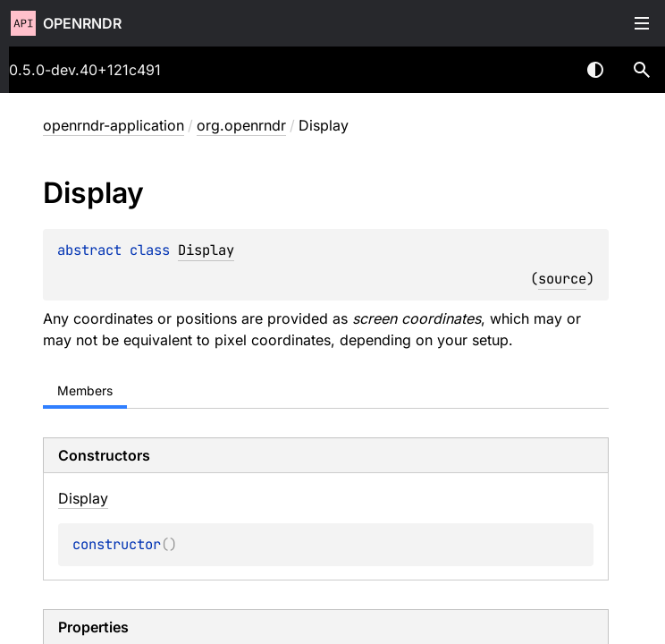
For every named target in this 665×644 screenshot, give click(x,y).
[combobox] (549, 70)
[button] (642, 70)
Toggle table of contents (642, 23)
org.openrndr (241, 125)
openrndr (82, 23)
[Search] (642, 70)
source (562, 279)
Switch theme (595, 70)
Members (85, 390)
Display (206, 250)
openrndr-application (114, 125)
